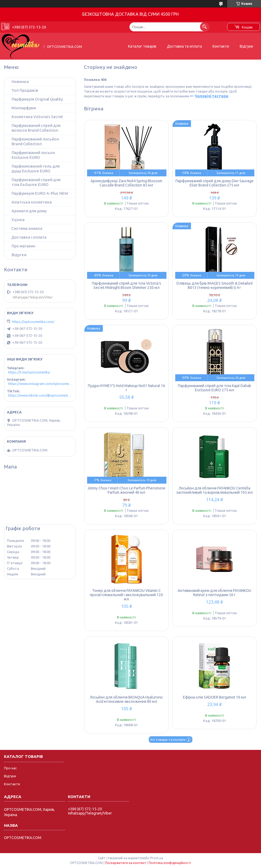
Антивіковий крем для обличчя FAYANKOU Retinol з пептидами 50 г (214, 593)
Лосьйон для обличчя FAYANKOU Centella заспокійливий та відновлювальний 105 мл (215, 490)
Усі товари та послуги (168, 740)
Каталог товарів (142, 46)
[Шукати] (205, 27)
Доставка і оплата (29, 237)
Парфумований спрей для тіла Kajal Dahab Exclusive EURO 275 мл (215, 388)
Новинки (20, 82)
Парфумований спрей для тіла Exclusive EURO (36, 182)
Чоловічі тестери (211, 96)
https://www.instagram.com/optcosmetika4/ (41, 384)
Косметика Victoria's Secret (37, 117)
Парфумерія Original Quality (37, 99)
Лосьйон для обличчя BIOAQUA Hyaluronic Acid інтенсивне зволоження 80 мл (126, 699)
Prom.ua (157, 858)
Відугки (19, 255)
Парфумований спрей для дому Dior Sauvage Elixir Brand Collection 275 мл (215, 183)
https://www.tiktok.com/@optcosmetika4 (41, 395)
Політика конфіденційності (170, 863)
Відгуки (246, 46)
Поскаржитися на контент (126, 863)
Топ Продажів (25, 90)
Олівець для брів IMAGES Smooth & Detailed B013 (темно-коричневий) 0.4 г (214, 285)
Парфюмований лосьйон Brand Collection (35, 141)
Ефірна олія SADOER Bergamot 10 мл (215, 697)
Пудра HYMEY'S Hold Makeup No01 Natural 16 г (127, 388)
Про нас (10, 768)
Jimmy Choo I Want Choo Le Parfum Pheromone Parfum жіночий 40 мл (126, 490)
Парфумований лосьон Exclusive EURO (33, 155)
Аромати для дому (29, 211)
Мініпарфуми (24, 108)
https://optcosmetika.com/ (33, 322)
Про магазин (23, 246)
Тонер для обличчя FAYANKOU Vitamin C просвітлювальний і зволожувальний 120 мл (126, 595)
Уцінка (18, 220)
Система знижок (27, 228)
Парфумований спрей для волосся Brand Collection (36, 128)
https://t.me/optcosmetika (29, 372)
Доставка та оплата (184, 46)
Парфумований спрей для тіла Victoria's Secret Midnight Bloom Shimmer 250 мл (127, 285)
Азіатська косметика (32, 202)
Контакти (221, 46)
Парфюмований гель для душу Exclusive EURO (36, 169)
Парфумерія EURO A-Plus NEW (40, 193)
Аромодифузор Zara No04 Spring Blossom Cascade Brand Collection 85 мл (126, 183)
